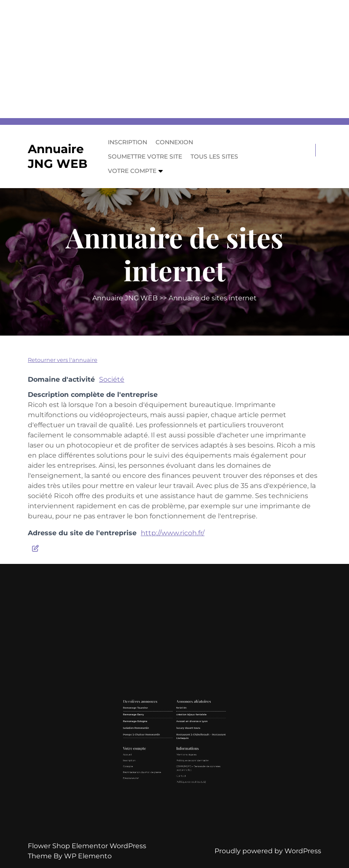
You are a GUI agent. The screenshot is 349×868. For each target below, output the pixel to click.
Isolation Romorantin (157, 747)
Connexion (174, 142)
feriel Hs (178, 738)
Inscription (128, 142)
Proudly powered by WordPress (268, 851)
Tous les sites (214, 156)
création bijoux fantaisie (182, 741)
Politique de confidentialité (183, 761)
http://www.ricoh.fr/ (173, 533)
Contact (177, 768)
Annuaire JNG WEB (58, 156)
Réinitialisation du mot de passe (160, 767)
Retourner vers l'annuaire (63, 360)
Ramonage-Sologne (157, 744)
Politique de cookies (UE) (182, 770)
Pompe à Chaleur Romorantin (160, 750)
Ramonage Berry (156, 741)
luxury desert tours (181, 747)
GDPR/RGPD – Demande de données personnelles (185, 764)
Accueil (154, 759)
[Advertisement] (174, 59)
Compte (154, 764)
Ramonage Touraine (157, 738)
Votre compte (132, 171)
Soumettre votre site (145, 156)
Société (112, 379)
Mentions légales (180, 759)
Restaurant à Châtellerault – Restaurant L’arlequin (186, 751)
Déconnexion (155, 769)
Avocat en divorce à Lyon (182, 744)
